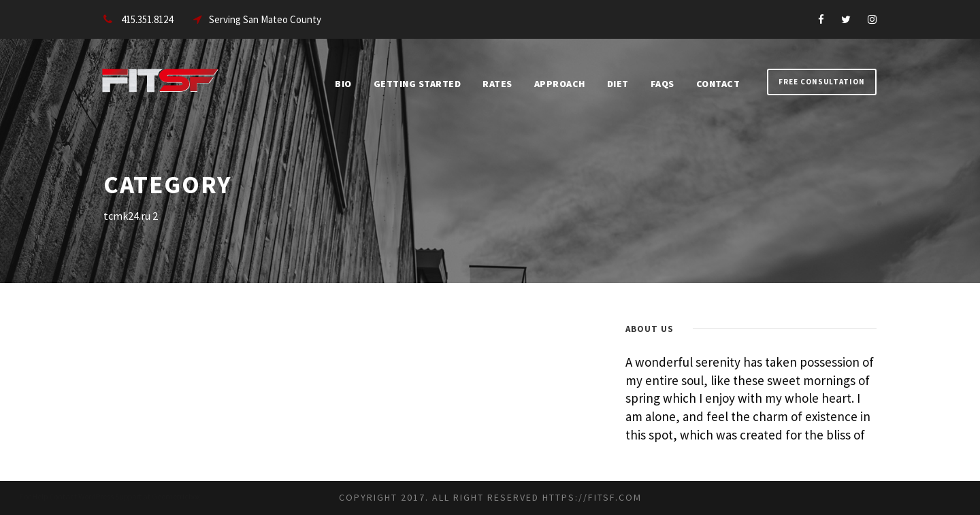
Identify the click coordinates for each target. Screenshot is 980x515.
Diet (618, 84)
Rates (497, 84)
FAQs (663, 84)
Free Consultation (822, 82)
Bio (343, 84)
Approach (560, 84)
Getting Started (418, 84)
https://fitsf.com (592, 497)
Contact (718, 84)
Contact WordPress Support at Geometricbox (125, 496)
